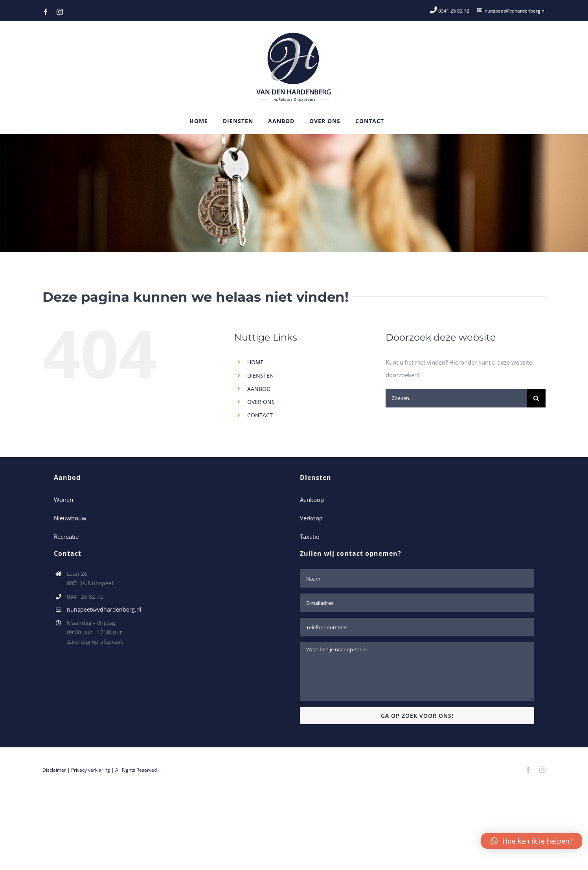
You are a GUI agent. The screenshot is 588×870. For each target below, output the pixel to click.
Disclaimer (54, 770)
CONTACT (260, 415)
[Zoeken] (536, 398)
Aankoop (312, 500)
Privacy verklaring (91, 770)
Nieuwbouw (70, 518)
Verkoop (311, 518)
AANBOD (259, 389)
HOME (255, 362)
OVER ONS (261, 402)
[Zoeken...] (456, 398)
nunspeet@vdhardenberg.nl (515, 11)
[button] (532, 841)
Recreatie (66, 536)
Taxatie (310, 536)
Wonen (63, 500)
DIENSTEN (261, 375)
